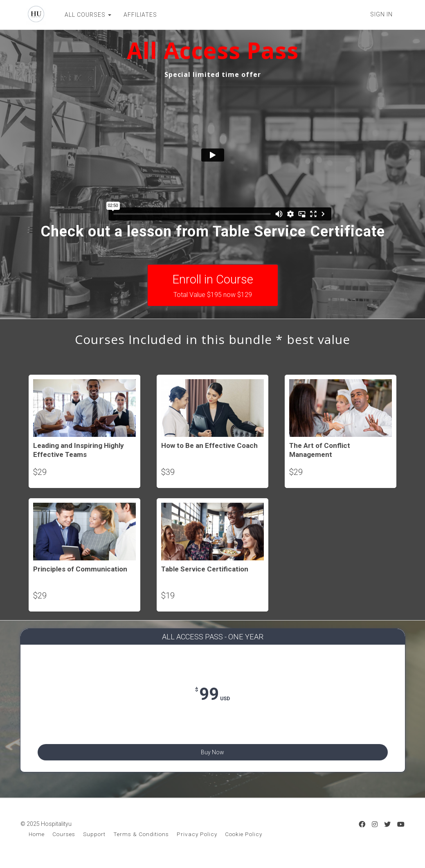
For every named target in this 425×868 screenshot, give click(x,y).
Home (37, 839)
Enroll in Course (213, 286)
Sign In (381, 14)
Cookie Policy (244, 839)
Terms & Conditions (141, 839)
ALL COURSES (83, 15)
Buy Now (212, 751)
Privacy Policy (197, 839)
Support (94, 839)
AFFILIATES (135, 15)
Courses (64, 839)
